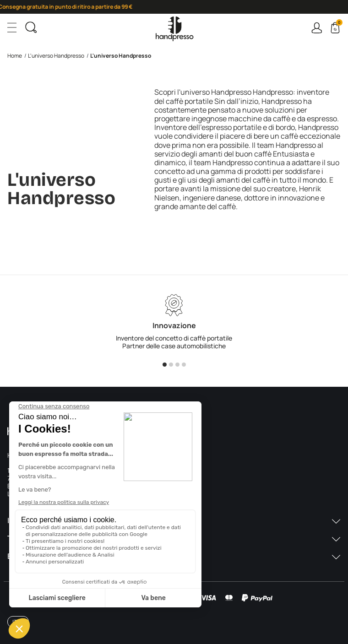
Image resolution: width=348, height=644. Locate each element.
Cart (338, 24)
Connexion (317, 28)
